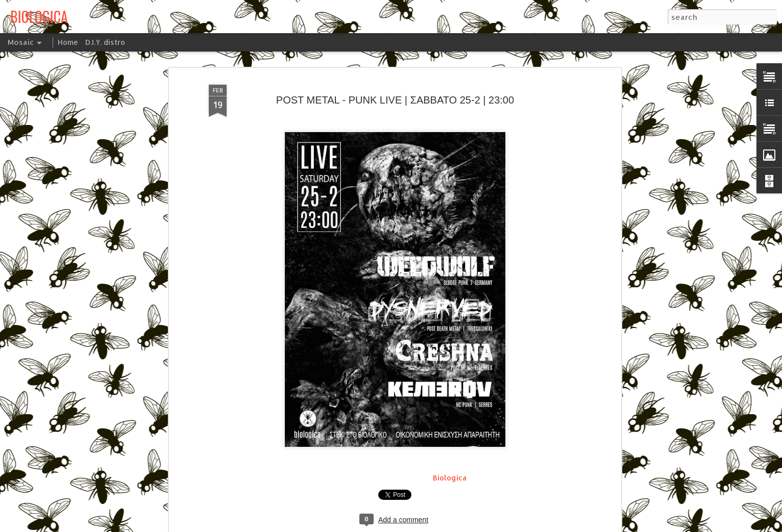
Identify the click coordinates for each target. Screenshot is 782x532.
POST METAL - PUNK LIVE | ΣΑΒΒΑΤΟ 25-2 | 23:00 (395, 56)
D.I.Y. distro (105, 42)
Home (68, 42)
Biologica (450, 434)
